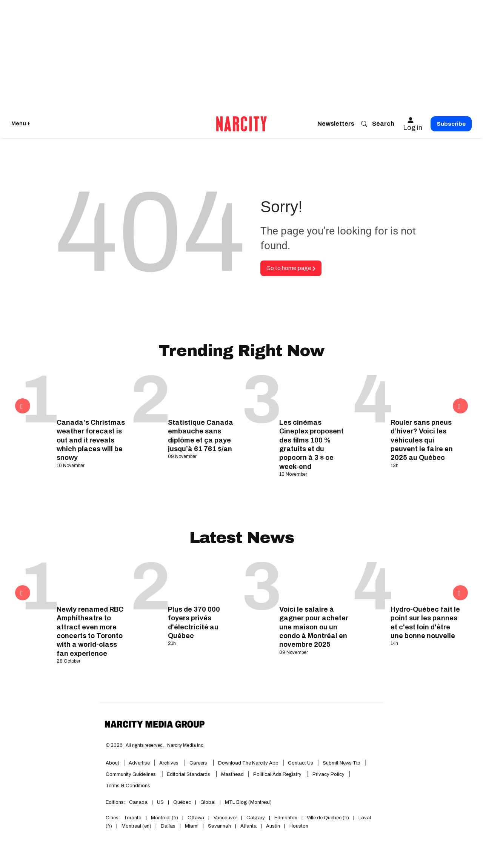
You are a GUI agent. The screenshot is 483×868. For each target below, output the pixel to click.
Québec (182, 802)
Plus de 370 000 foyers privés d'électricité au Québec (194, 623)
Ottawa (196, 818)
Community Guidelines (131, 774)
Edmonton (286, 818)
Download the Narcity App (248, 763)
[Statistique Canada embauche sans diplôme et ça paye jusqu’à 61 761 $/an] (203, 393)
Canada (138, 802)
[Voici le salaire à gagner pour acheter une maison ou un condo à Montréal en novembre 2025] (314, 580)
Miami (192, 826)
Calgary (256, 818)
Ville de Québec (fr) (328, 818)
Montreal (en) (136, 826)
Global (208, 802)
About (112, 763)
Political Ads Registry (277, 774)
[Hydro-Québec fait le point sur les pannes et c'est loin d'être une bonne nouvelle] (425, 580)
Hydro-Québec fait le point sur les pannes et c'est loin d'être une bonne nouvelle (425, 623)
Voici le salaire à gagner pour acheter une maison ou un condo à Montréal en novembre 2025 (314, 627)
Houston (299, 826)
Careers (198, 763)
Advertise (139, 763)
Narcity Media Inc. (186, 745)
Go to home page (291, 268)
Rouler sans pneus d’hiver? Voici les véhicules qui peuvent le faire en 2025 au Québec (422, 440)
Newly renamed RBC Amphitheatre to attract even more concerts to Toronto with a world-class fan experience (90, 631)
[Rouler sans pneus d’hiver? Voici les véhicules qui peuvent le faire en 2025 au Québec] (425, 393)
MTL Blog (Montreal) (248, 802)
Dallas (168, 826)
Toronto (133, 818)
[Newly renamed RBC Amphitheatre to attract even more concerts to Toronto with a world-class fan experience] (92, 580)
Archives (169, 763)
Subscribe (451, 124)
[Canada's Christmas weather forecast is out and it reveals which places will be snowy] (92, 393)
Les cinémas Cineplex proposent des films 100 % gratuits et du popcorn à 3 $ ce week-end (311, 445)
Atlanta (248, 826)
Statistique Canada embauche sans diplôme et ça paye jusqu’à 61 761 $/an (201, 436)
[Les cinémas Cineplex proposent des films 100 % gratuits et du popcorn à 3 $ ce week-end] (314, 393)
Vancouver (225, 818)
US (160, 802)
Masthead (232, 774)
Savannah (219, 826)
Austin (273, 826)
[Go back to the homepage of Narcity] (241, 124)
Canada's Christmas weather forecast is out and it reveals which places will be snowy (91, 440)
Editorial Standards (188, 774)
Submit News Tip (341, 763)
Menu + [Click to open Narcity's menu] (21, 124)
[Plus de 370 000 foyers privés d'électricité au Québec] (203, 580)
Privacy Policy (328, 774)
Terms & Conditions (128, 786)
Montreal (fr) (165, 818)
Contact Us (301, 763)
